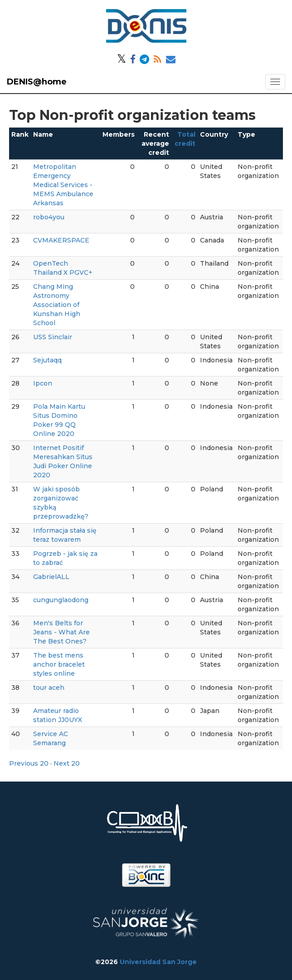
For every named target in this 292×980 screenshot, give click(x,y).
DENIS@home (37, 82)
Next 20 (67, 763)
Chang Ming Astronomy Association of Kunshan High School (57, 305)
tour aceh (49, 688)
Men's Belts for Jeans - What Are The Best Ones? (61, 632)
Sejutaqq (47, 360)
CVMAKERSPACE (61, 240)
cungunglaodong (61, 600)
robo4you (49, 217)
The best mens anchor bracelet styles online (59, 664)
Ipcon (43, 383)
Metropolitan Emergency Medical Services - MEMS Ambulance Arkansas (63, 185)
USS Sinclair (53, 337)
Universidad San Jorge (158, 962)
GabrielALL (51, 577)
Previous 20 (29, 763)
